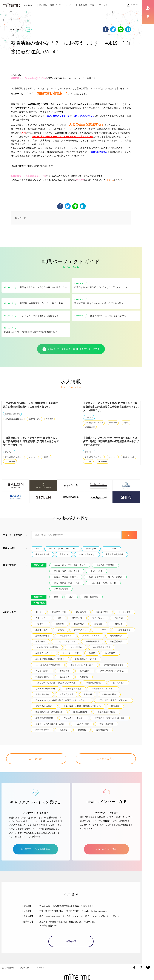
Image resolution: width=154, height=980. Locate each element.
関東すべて (39, 565)
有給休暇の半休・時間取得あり (49, 712)
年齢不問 (88, 694)
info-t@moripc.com (98, 911)
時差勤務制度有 (93, 641)
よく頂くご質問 (106, 759)
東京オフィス (41, 630)
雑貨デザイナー (42, 730)
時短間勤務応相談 (94, 683)
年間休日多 (118, 624)
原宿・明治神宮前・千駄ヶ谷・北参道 (105, 577)
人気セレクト (41, 618)
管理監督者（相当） (44, 706)
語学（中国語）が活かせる (112, 671)
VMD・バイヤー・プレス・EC (62, 549)
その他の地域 (39, 603)
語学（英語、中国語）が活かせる (113, 700)
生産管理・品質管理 (12, 414)
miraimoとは (30, 5)
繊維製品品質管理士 (102, 647)
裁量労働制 (40, 641)
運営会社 (40, 968)
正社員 (126, 423)
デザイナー (89, 417)
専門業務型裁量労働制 (114, 665)
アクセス (103, 5)
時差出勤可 (85, 671)
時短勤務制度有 (80, 712)
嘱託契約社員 (119, 683)
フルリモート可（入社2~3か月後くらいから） (56, 683)
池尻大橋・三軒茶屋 (105, 565)
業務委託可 (77, 618)
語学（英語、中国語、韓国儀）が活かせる (82, 706)
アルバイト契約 (82, 724)
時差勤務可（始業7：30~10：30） (110, 718)
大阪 (56, 597)
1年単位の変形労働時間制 (47, 647)
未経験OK (119, 618)
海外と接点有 (98, 618)
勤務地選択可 (102, 730)
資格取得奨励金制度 (106, 712)
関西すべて (39, 597)
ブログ (93, 5)
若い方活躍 (81, 612)
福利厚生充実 (102, 612)
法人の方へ (25, 968)
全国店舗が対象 (109, 694)
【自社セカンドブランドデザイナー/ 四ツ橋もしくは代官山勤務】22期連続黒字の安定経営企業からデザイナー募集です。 (31, 441)
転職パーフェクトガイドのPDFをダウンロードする (71, 349)
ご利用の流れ (36, 759)
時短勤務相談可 (42, 677)
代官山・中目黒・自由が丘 (66, 577)
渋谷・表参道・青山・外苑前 (67, 583)
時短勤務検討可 (117, 636)
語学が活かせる (42, 636)
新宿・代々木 (97, 571)
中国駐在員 (65, 671)
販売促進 (115, 706)
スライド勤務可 (42, 671)
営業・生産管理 (106, 724)
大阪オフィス (80, 630)
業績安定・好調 (35, 419)
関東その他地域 (61, 589)
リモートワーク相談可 (45, 689)
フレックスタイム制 (91, 636)
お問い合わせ (8, 968)
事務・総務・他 (42, 554)
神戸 (71, 597)
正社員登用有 (90, 427)
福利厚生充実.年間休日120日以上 (50, 659)
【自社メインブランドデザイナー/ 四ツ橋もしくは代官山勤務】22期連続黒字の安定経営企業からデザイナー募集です (111, 441)
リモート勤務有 (75, 647)
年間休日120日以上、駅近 (82, 665)
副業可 (92, 653)
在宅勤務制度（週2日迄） (103, 689)
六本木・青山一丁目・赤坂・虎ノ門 (70, 565)
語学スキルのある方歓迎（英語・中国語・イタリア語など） (62, 700)
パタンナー (111, 549)
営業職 (61, 630)
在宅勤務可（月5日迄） (74, 718)
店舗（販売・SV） (87, 554)
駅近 (60, 618)
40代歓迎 (84, 677)
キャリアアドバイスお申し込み (35, 849)
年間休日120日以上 (44, 653)
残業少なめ (65, 677)
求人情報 (43, 5)
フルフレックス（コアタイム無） (50, 724)
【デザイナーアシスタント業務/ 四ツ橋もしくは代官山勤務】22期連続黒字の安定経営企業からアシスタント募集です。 (111, 407)
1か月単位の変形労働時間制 (48, 665)
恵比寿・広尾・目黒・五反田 (67, 571)
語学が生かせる (124, 630)
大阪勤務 (82, 730)
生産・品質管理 (67, 694)
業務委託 (98, 624)
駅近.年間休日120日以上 (14, 419)
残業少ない (79, 624)
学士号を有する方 (73, 689)
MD (37, 549)
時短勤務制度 (66, 636)
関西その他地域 (91, 597)
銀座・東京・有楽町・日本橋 (103, 583)
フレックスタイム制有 (66, 641)
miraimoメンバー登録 (106, 849)
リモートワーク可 (71, 653)
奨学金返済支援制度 (44, 718)
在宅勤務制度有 (42, 694)
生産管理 (49, 419)
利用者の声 (82, 5)
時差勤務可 (110, 653)
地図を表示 (71, 941)
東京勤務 (64, 730)
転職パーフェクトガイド (62, 5)
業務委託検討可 (117, 641)
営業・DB (64, 554)
